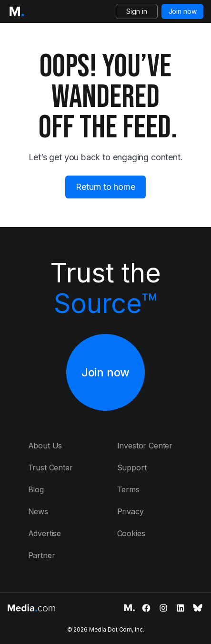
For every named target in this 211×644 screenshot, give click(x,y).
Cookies (131, 533)
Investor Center (145, 446)
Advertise (45, 533)
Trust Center (50, 467)
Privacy (131, 511)
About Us (45, 446)
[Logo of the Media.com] (17, 11)
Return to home (105, 187)
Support (132, 467)
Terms (128, 489)
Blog (36, 489)
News (38, 511)
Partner (42, 555)
